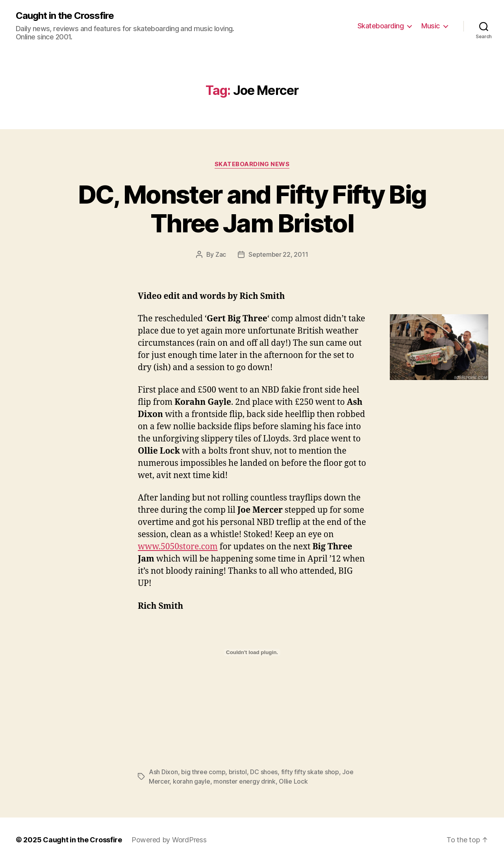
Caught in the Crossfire (65, 16)
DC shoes (264, 772)
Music (431, 26)
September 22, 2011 (278, 254)
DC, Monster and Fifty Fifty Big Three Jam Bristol (252, 209)
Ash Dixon (163, 772)
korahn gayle (192, 781)
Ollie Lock (293, 781)
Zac (221, 254)
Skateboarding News (252, 164)
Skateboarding (381, 26)
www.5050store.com (178, 547)
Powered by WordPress (169, 840)
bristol (238, 772)
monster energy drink (245, 781)
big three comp (203, 772)
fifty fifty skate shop (310, 772)
